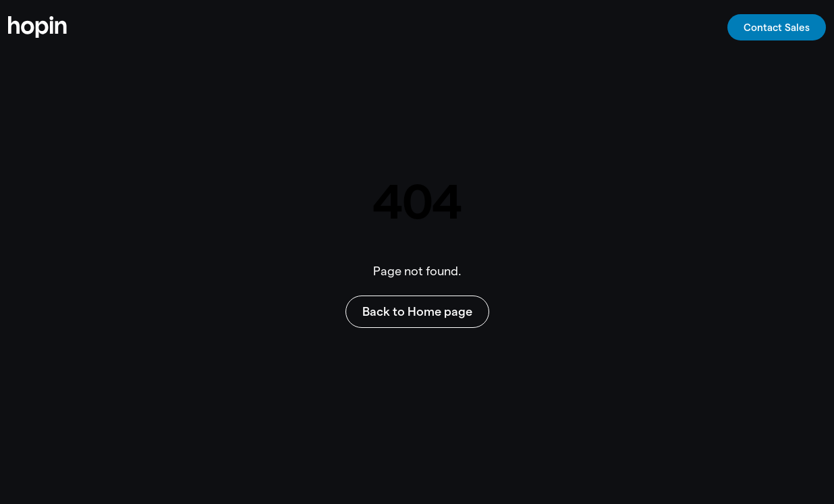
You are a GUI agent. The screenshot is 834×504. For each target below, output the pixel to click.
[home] (37, 27)
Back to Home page (417, 311)
